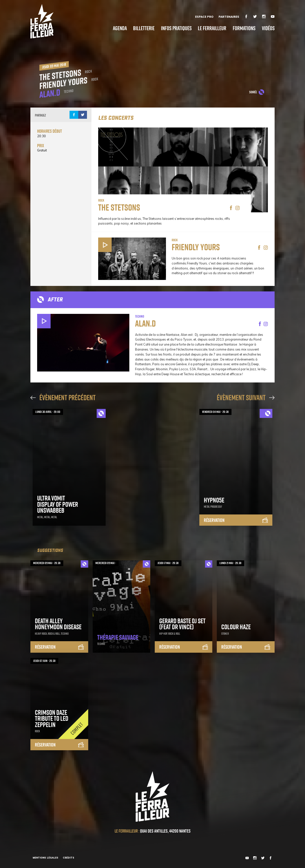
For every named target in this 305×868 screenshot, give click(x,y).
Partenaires (229, 17)
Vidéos (268, 28)
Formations (244, 28)
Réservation (236, 520)
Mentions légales (45, 858)
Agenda (120, 28)
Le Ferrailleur (212, 28)
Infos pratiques (176, 28)
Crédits (69, 858)
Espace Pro (204, 17)
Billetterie (144, 28)
